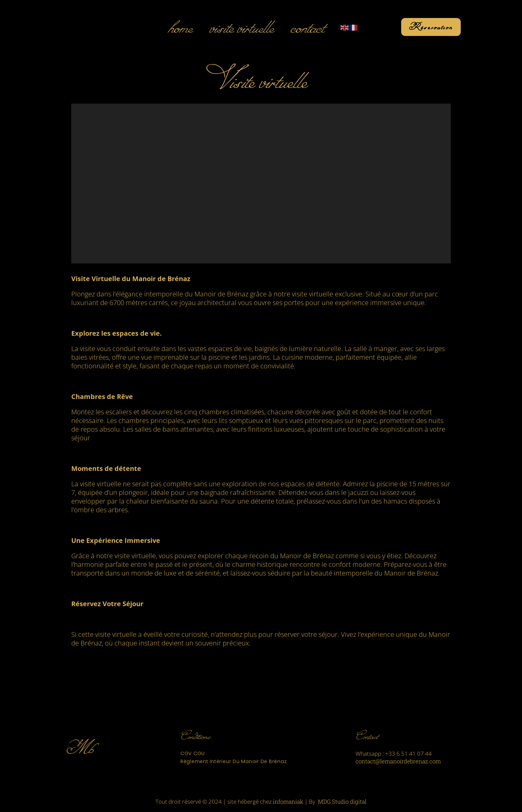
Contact (307, 27)
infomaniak (288, 802)
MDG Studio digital (342, 802)
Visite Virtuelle (241, 27)
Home (180, 27)
